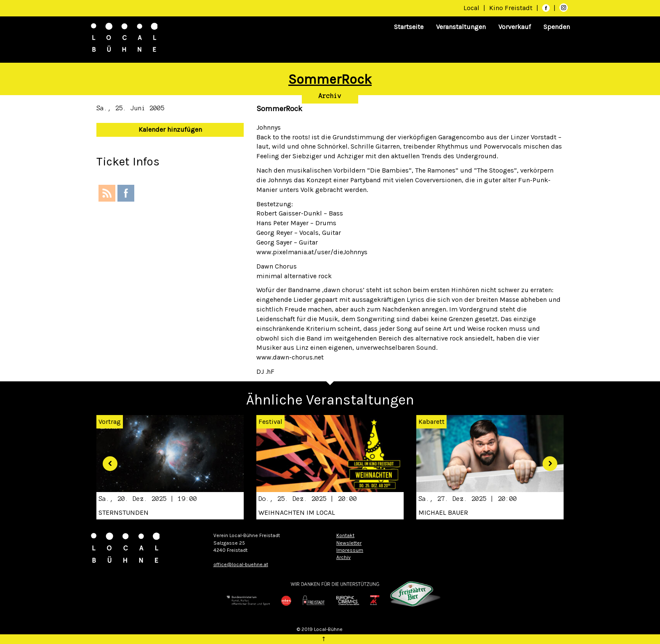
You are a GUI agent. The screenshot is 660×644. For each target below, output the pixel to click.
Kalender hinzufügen (170, 129)
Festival (270, 422)
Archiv (330, 96)
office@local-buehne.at (241, 564)
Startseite (409, 27)
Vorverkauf (515, 27)
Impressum (350, 550)
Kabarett (431, 422)
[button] (107, 461)
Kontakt (345, 535)
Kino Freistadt (512, 8)
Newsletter (349, 543)
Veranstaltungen (461, 27)
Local (471, 8)
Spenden (557, 27)
